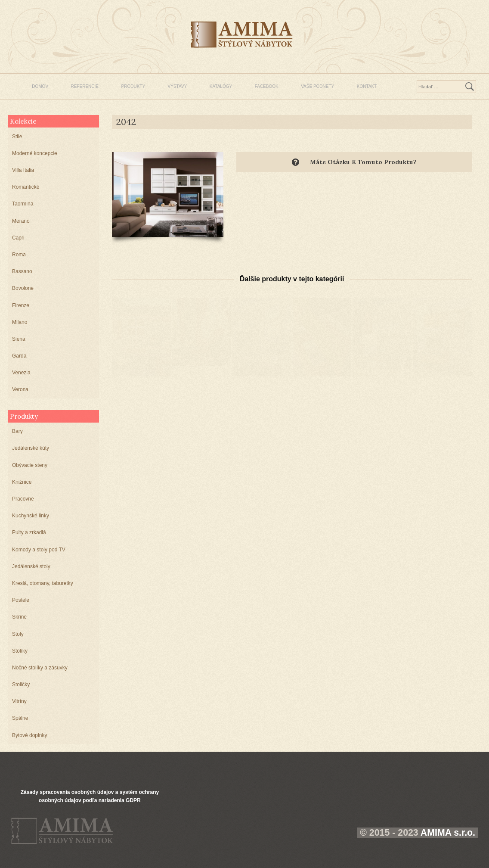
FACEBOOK (267, 86)
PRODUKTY (133, 86)
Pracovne (23, 499)
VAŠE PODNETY (317, 86)
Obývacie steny (30, 465)
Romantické (26, 187)
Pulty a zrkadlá (29, 532)
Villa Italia (23, 170)
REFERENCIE (85, 86)
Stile (17, 137)
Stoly (18, 634)
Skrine (19, 617)
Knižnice (22, 482)
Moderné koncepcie (35, 153)
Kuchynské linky (31, 516)
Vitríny (19, 701)
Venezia (21, 373)
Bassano (22, 271)
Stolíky (20, 651)
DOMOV (40, 86)
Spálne (20, 718)
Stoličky (21, 684)
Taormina (23, 204)
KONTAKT (367, 86)
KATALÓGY (221, 86)
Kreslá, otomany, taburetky (43, 583)
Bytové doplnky (29, 735)
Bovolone (23, 288)
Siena (19, 339)
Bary (17, 431)
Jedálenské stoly (31, 566)
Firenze (21, 305)
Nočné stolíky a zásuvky (40, 668)
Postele (21, 600)
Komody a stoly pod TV (39, 550)
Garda (19, 356)
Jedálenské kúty (31, 448)
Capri (18, 238)
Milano (20, 322)
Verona (20, 389)
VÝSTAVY (178, 86)
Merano (21, 221)
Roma (19, 255)
